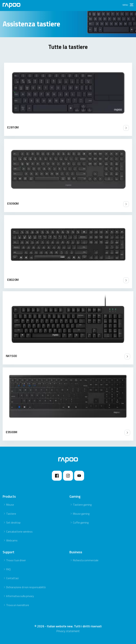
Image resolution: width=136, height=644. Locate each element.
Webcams (12, 540)
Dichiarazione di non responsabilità (26, 587)
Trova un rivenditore (18, 605)
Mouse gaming (81, 514)
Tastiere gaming (82, 505)
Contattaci (12, 578)
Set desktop (13, 523)
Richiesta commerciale (86, 560)
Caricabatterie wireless (19, 532)
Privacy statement (68, 631)
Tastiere (11, 514)
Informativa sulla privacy (20, 596)
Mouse (10, 505)
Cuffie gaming (81, 523)
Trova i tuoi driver (16, 560)
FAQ (8, 569)
